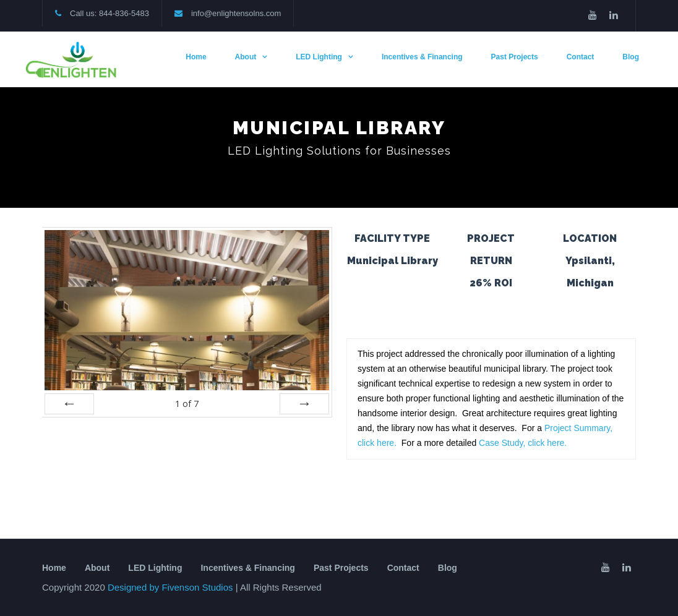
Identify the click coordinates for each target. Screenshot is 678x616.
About (246, 57)
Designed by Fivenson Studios (172, 587)
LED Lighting (319, 57)
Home (196, 57)
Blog (631, 57)
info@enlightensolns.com (236, 13)
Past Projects (515, 57)
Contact (581, 57)
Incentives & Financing (422, 57)
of (187, 404)
